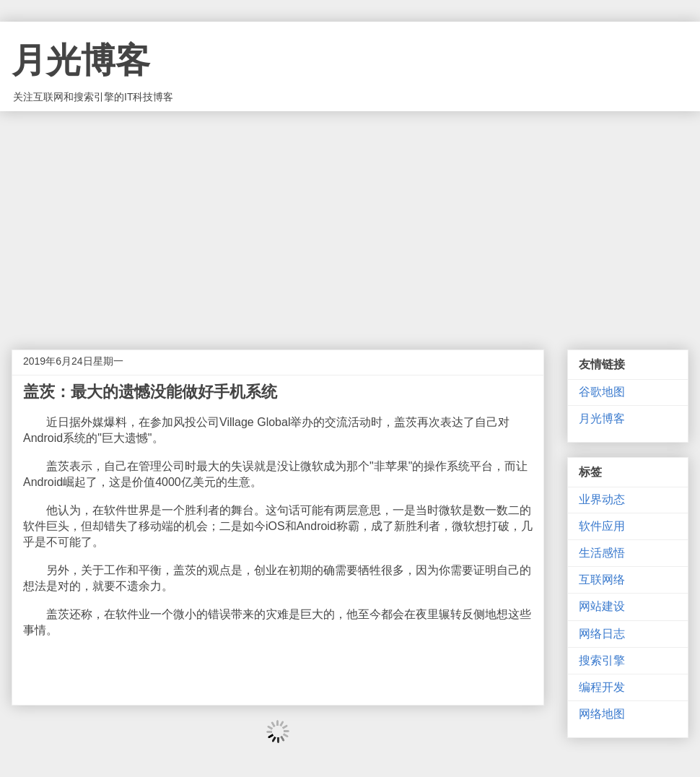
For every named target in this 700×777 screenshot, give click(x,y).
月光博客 (81, 60)
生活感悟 (602, 553)
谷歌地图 (602, 392)
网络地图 (602, 714)
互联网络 (602, 580)
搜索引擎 (602, 660)
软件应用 (602, 526)
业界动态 (602, 499)
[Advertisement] (350, 220)
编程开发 (602, 687)
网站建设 (602, 606)
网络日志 (602, 634)
